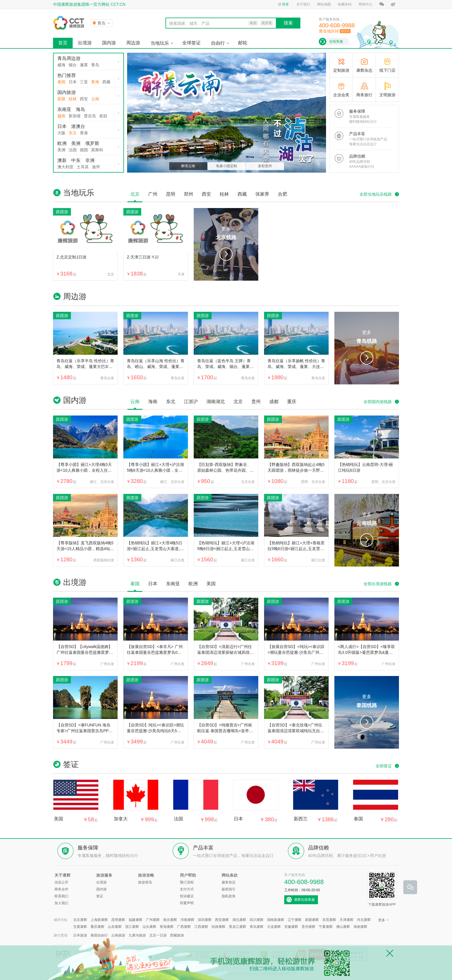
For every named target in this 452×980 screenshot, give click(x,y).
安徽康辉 (291, 927)
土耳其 (83, 167)
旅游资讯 (145, 882)
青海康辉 (167, 927)
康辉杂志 (364, 70)
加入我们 (61, 903)
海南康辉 (360, 927)
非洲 (90, 160)
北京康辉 (80, 920)
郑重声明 (187, 903)
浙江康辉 (132, 927)
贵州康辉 (308, 927)
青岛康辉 (257, 927)
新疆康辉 (312, 920)
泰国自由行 (99, 935)
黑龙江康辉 (238, 927)
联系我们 (61, 896)
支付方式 (187, 889)
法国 (73, 150)
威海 (61, 65)
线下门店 (387, 70)
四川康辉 (257, 920)
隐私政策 (229, 896)
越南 (61, 116)
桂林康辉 (219, 927)
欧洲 (62, 143)
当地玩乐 (160, 43)
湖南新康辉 (276, 920)
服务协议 (229, 882)
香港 (84, 133)
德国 (84, 150)
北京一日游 (158, 935)
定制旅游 (341, 70)
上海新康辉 (99, 920)
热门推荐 (67, 75)
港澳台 (78, 126)
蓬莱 (84, 65)
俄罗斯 (92, 143)
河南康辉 (187, 920)
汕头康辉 (149, 927)
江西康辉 (201, 927)
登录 (285, 4)
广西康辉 (184, 927)
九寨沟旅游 (137, 935)
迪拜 (96, 167)
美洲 (76, 143)
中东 (76, 160)
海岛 (80, 109)
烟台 (73, 65)
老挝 (103, 116)
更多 (226, 234)
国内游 (109, 43)
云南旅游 (118, 935)
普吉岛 (90, 116)
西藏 (106, 82)
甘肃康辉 (80, 927)
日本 (73, 82)
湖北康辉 (239, 920)
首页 (63, 43)
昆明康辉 (118, 920)
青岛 (95, 65)
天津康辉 (346, 920)
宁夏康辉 (326, 927)
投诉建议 (187, 896)
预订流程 (187, 882)
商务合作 (61, 889)
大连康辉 (274, 927)
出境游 (85, 43)
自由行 (218, 43)
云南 (95, 99)
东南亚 (64, 109)
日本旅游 (80, 935)
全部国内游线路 (378, 402)
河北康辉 (364, 920)
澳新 (62, 160)
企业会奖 (341, 95)
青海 (95, 82)
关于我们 (303, 4)
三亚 (84, 82)
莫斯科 (97, 150)
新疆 (61, 99)
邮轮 (243, 43)
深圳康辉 (205, 920)
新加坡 (75, 116)
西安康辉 (222, 920)
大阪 (61, 133)
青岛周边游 (69, 58)
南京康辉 (170, 920)
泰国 (61, 82)
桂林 (73, 99)
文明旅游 (387, 95)
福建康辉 (135, 920)
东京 (73, 133)
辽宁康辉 (295, 920)
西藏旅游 (177, 935)
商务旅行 (364, 95)
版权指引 (229, 889)
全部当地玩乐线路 (376, 194)
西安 (84, 99)
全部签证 (384, 766)
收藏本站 (345, 4)
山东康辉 (115, 927)
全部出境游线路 (378, 584)
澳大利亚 (65, 167)
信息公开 (61, 882)
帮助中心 (366, 4)
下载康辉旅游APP (382, 889)
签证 (100, 896)
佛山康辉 (343, 927)
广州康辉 (153, 920)
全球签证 (191, 43)
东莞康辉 (329, 920)
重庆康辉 (97, 927)
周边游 (133, 43)
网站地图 (324, 4)
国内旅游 (67, 92)
